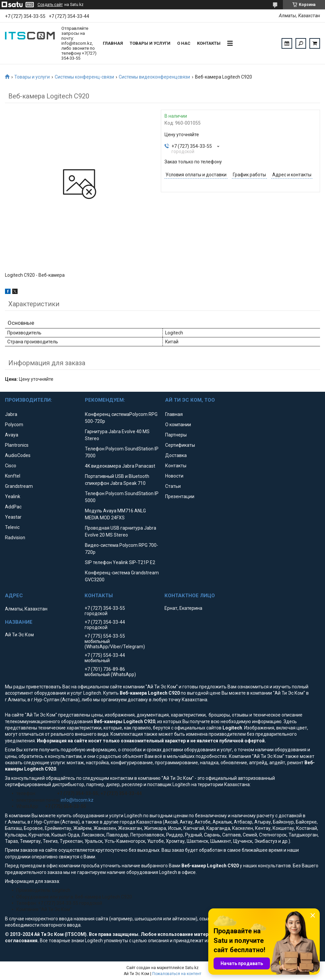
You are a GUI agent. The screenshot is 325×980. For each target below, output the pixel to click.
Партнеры (176, 435)
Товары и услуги (150, 43)
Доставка (176, 455)
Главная (113, 43)
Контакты (209, 43)
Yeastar (13, 517)
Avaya (12, 435)
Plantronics (17, 445)
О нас (184, 43)
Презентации (180, 496)
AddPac (13, 507)
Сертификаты (180, 445)
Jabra (11, 414)
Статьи (173, 486)
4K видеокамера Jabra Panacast (120, 466)
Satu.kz (192, 968)
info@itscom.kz (77, 800)
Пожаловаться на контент (177, 974)
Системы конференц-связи (84, 77)
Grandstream (19, 486)
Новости (174, 476)
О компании (178, 425)
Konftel (13, 476)
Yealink (13, 496)
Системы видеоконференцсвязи (154, 77)
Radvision (15, 538)
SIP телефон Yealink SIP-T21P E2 (120, 562)
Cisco (11, 466)
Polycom (14, 425)
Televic (12, 527)
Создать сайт (50, 5)
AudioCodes (18, 455)
